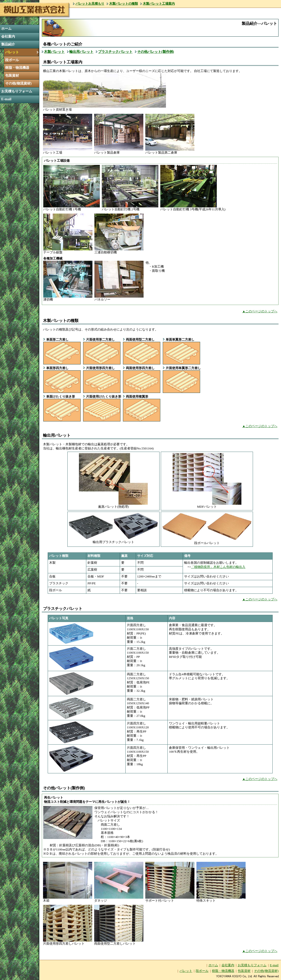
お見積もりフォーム (17, 91)
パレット (12, 52)
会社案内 (8, 36)
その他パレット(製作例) (156, 52)
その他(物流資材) (18, 83)
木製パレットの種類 (124, 4)
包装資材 (12, 75)
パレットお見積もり (90, 4)
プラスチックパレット (115, 52)
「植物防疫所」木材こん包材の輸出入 (218, 567)
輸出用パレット (81, 52)
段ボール (12, 60)
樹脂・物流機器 (17, 68)
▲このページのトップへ (260, 311)
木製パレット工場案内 (159, 4)
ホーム (6, 29)
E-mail (6, 99)
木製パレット (54, 52)
